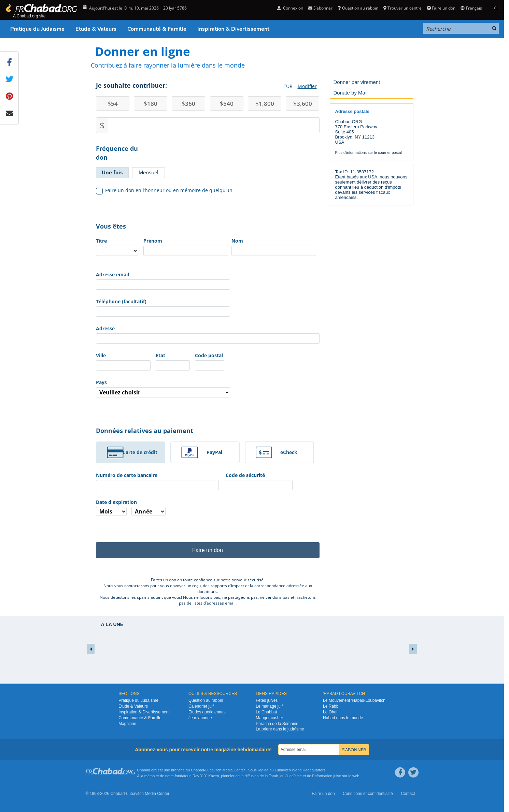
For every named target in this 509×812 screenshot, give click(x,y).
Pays (101, 382)
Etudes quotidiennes (207, 712)
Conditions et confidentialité (368, 794)
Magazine (127, 724)
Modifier (307, 86)
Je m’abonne (200, 718)
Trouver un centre (402, 8)
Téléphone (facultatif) (121, 301)
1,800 (265, 104)
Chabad (197, 770)
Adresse (105, 328)
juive (337, 776)
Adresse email (112, 274)
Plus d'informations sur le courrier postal (369, 153)
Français (471, 8)
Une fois (112, 172)
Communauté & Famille (157, 29)
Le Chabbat (266, 712)
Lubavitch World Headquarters (300, 770)
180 (151, 104)
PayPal (214, 452)
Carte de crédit (140, 452)
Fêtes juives (267, 700)
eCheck (289, 452)
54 (113, 104)
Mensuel (149, 172)
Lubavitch (213, 770)
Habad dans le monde (343, 718)
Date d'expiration (116, 502)
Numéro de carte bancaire (127, 475)
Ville (101, 355)
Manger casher (269, 718)
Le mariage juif (269, 706)
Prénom (153, 241)
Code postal (209, 355)
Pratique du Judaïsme (37, 29)
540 (227, 104)
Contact (408, 794)
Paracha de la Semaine (277, 724)
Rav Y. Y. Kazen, (206, 776)
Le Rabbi (331, 706)
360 (188, 104)
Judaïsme (294, 776)
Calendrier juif (201, 706)
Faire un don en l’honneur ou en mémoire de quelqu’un (164, 190)
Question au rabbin (358, 8)
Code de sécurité (245, 475)
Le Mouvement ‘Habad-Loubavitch (354, 700)
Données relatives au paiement (145, 431)
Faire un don (441, 8)
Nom (237, 241)
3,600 (303, 104)
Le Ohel (330, 712)
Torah (273, 776)
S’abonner (320, 8)
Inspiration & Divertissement (233, 29)
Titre (101, 241)
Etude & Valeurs (96, 29)
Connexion (290, 8)
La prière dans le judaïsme (280, 729)
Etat (160, 355)
